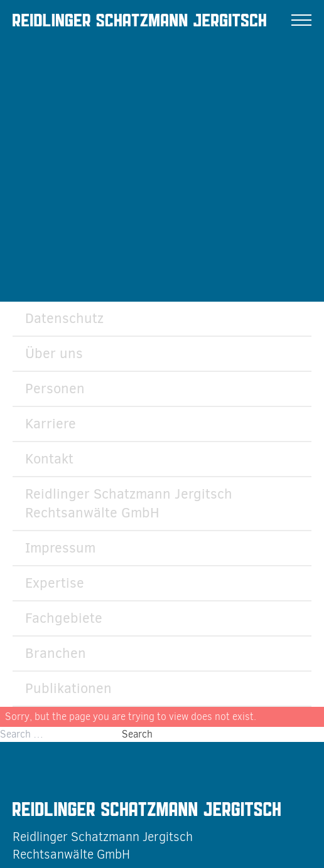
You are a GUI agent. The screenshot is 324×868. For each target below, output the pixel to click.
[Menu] (301, 20)
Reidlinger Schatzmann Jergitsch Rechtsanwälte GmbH (129, 503)
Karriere (51, 424)
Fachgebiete (64, 618)
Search (137, 734)
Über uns (54, 353)
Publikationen (68, 688)
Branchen (56, 653)
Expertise (55, 583)
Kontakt (49, 459)
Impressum (60, 548)
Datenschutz (64, 318)
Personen (55, 389)
